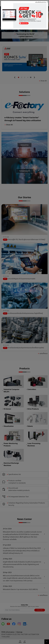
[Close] (42, 2)
